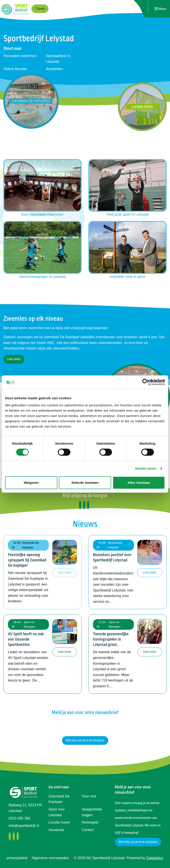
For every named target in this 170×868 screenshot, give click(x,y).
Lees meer (14, 359)
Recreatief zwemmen (20, 56)
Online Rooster (15, 69)
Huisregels (90, 822)
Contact (88, 830)
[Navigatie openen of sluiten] (160, 9)
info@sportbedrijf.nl (24, 826)
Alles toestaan (139, 483)
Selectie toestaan (85, 483)
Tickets (40, 9)
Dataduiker (155, 858)
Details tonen (146, 468)
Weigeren (31, 483)
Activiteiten (55, 69)
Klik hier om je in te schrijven (85, 740)
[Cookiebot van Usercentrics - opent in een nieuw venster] (146, 382)
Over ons (89, 796)
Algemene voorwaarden (50, 858)
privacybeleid (17, 858)
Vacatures (56, 830)
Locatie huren (59, 822)
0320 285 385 (19, 818)
